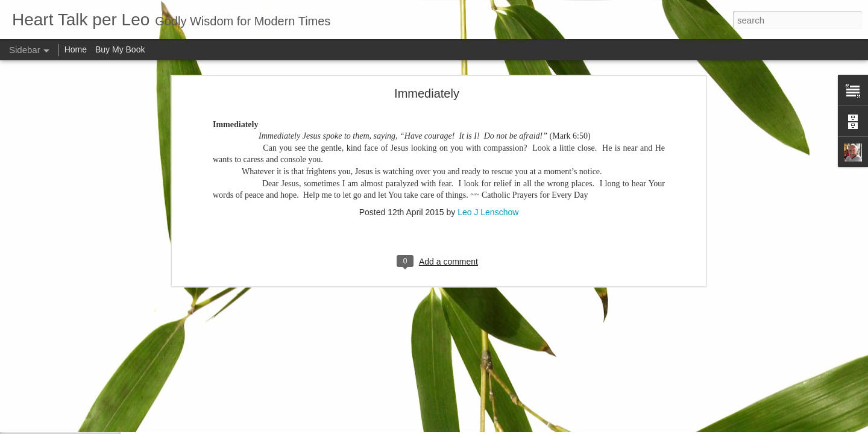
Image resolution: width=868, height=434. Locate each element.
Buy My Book (120, 49)
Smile (39, 345)
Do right (42, 399)
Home (76, 49)
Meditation (46, 372)
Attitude (42, 426)
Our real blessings (59, 291)
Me (35, 318)
